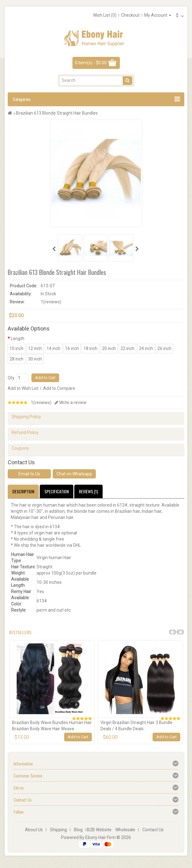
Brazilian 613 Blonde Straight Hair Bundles (57, 113)
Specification (57, 491)
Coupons (20, 448)
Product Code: (24, 286)
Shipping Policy (26, 417)
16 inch (72, 348)
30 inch (35, 359)
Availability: (21, 294)
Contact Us (153, 830)
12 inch (35, 348)
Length (18, 339)
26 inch (164, 348)
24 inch (146, 348)
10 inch (16, 348)
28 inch (16, 359)
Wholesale (125, 830)
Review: (17, 302)
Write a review (71, 402)
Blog (78, 830)
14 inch (53, 348)
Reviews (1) (88, 491)
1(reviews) (41, 402)
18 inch (90, 348)
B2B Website (99, 830)
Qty (11, 378)
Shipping (58, 830)
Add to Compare (59, 388)
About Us (34, 830)
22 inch (127, 348)
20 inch (109, 348)
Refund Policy (25, 432)
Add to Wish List (23, 388)
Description (23, 491)
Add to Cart (45, 378)
